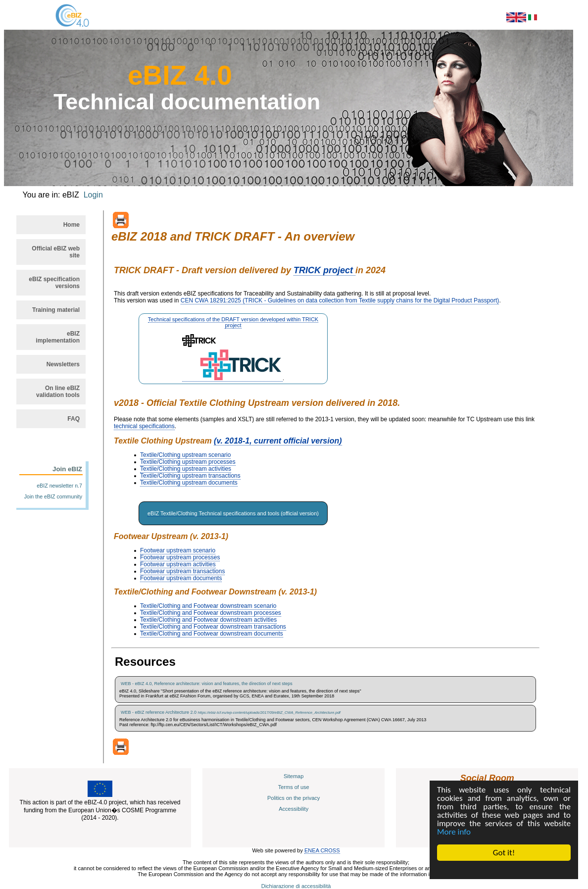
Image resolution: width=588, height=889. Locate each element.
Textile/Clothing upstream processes (188, 462)
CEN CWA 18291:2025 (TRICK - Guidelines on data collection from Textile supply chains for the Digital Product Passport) (340, 300)
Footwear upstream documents (181, 578)
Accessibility (294, 809)
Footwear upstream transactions (182, 571)
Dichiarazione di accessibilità (296, 886)
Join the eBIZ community (53, 496)
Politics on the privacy (294, 798)
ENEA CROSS (322, 850)
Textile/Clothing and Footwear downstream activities (208, 620)
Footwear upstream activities (178, 564)
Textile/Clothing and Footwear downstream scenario (208, 606)
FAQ (73, 419)
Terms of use (294, 787)
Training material (56, 310)
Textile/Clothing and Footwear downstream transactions (213, 627)
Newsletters (63, 364)
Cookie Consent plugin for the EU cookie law (504, 870)
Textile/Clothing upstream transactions (190, 476)
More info (454, 832)
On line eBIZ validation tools (58, 392)
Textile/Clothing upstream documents (189, 483)
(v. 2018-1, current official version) (278, 441)
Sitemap (294, 776)
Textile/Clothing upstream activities (186, 469)
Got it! (504, 853)
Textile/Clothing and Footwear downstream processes (211, 613)
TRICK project (324, 270)
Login (93, 195)
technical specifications (144, 426)
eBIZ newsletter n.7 (59, 486)
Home (72, 225)
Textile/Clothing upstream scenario (185, 455)
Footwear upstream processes (180, 557)
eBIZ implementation (58, 337)
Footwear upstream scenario (178, 550)
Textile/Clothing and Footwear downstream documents (212, 634)
